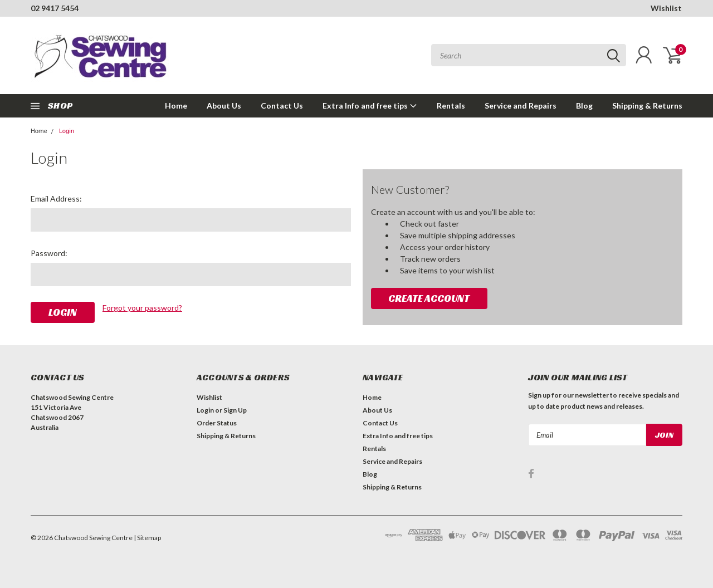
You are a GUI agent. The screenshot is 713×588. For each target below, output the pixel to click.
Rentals (451, 106)
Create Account (429, 298)
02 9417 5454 (55, 8)
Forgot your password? (142, 308)
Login (67, 131)
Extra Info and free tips (370, 106)
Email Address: (56, 199)
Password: (49, 253)
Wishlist (666, 8)
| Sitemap (147, 538)
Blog (584, 106)
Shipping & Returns (647, 106)
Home (176, 106)
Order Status (217, 423)
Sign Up (235, 410)
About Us (224, 106)
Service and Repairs (521, 106)
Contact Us (282, 106)
